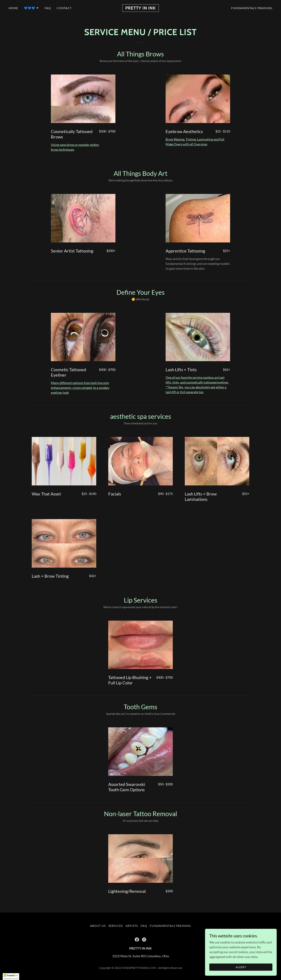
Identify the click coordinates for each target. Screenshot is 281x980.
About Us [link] (98, 926)
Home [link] (13, 8)
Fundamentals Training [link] (252, 8)
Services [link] (116, 926)
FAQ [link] (48, 8)
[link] (141, 8)
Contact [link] (64, 8)
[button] (31, 8)
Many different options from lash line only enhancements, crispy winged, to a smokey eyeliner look (80, 388)
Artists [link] (132, 926)
